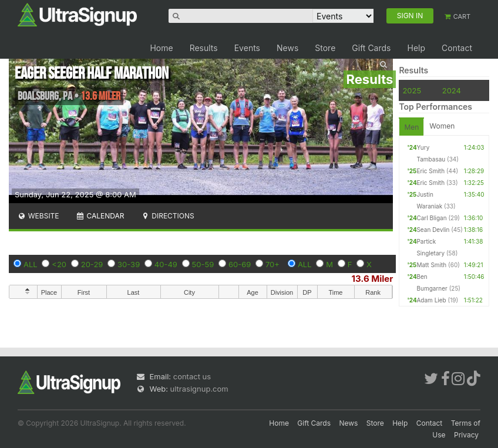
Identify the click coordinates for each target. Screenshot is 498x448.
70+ (272, 264)
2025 (412, 90)
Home (161, 48)
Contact (457, 48)
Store (325, 48)
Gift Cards (371, 48)
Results (204, 48)
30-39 (129, 264)
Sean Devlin (433, 230)
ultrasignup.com (199, 389)
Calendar (100, 216)
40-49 (166, 264)
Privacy (466, 435)
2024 (452, 90)
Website (38, 216)
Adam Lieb (431, 300)
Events (247, 48)
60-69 (240, 264)
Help (416, 48)
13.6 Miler (373, 279)
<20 (59, 264)
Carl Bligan (431, 218)
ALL (31, 264)
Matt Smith (431, 265)
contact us (192, 376)
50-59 (203, 264)
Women (442, 126)
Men (411, 127)
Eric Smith (430, 171)
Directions (167, 216)
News (287, 48)
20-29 (92, 264)
